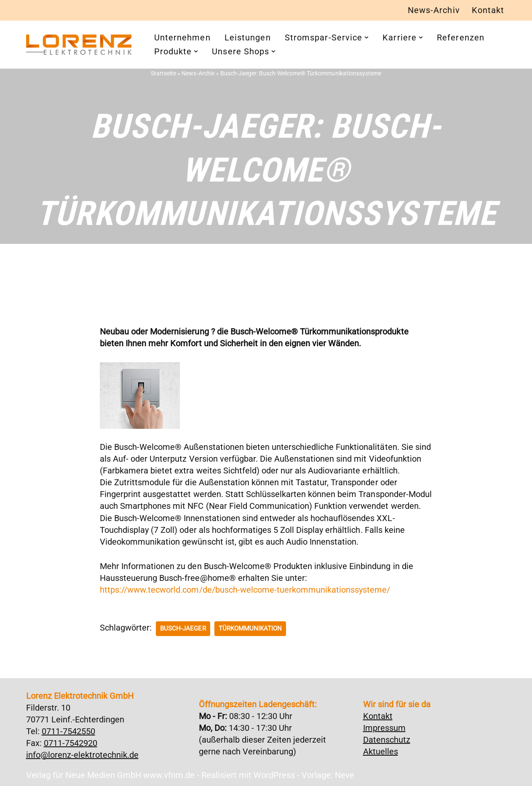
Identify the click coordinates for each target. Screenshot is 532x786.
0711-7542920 (71, 743)
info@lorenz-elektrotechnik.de (82, 755)
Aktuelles (381, 751)
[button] (366, 38)
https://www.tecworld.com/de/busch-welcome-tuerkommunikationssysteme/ (245, 590)
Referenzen (461, 38)
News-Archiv (434, 11)
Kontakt (488, 11)
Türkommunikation (250, 628)
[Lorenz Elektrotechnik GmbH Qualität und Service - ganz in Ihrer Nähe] (79, 45)
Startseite (164, 73)
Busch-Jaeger (183, 628)
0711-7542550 (68, 731)
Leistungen (248, 38)
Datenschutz (387, 740)
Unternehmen (182, 38)
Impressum (384, 728)
